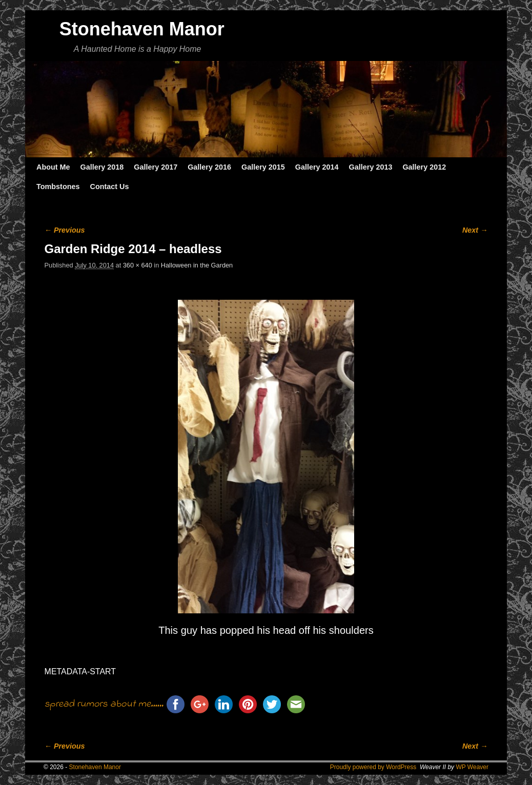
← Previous (65, 230)
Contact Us (109, 187)
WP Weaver (472, 767)
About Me (53, 167)
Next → (475, 230)
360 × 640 (138, 265)
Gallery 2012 (424, 167)
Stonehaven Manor (142, 29)
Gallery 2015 (263, 167)
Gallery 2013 (371, 167)
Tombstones (58, 187)
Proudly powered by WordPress (373, 767)
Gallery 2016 (209, 167)
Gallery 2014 (317, 167)
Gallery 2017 (156, 167)
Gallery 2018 (102, 167)
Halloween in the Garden (197, 265)
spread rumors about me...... (104, 704)
